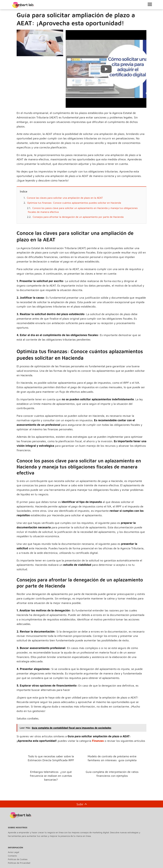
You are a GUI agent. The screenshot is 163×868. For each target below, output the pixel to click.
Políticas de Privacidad (19, 861)
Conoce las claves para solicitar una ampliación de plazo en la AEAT (65, 198)
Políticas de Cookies (18, 858)
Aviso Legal (14, 850)
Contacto (12, 854)
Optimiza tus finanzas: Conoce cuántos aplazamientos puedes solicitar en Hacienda (74, 203)
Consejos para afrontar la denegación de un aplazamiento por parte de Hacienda (78, 217)
